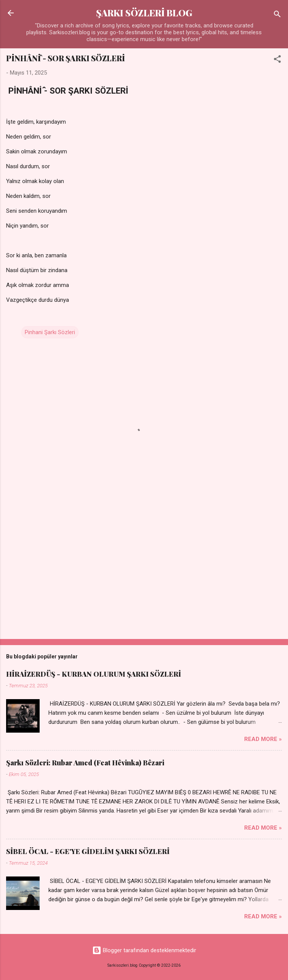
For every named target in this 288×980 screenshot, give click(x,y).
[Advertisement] (144, 574)
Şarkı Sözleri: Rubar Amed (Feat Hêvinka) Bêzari (85, 763)
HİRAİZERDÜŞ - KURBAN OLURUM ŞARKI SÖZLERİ (94, 674)
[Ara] (277, 15)
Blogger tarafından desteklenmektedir (144, 950)
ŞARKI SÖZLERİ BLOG (144, 13)
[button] (277, 60)
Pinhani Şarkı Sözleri (50, 332)
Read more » (263, 739)
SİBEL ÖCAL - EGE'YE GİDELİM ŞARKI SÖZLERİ (88, 851)
